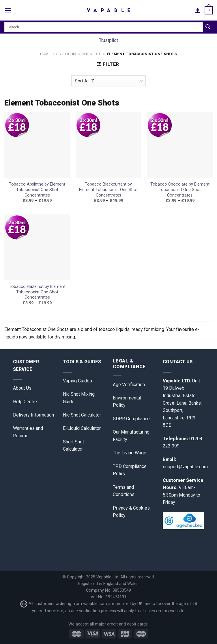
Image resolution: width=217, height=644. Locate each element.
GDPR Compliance (131, 419)
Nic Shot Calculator (82, 415)
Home (45, 54)
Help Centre (25, 402)
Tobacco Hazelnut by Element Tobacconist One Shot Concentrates (37, 292)
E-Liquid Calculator (82, 428)
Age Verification (129, 385)
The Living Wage (130, 453)
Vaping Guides (77, 381)
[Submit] (208, 27)
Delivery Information (33, 415)
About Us (22, 388)
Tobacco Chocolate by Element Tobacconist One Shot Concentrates (180, 190)
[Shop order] (108, 81)
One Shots (91, 54)
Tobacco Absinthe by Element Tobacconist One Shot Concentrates (37, 190)
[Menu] (8, 10)
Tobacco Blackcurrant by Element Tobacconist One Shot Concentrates (108, 190)
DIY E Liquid (66, 54)
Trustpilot (108, 40)
